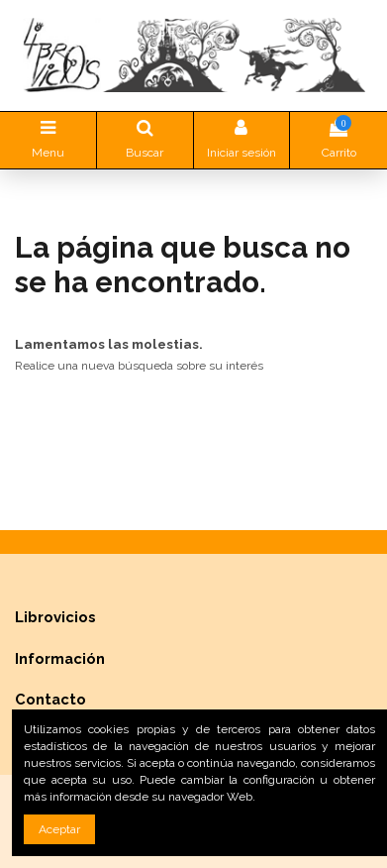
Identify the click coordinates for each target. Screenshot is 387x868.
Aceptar (59, 829)
